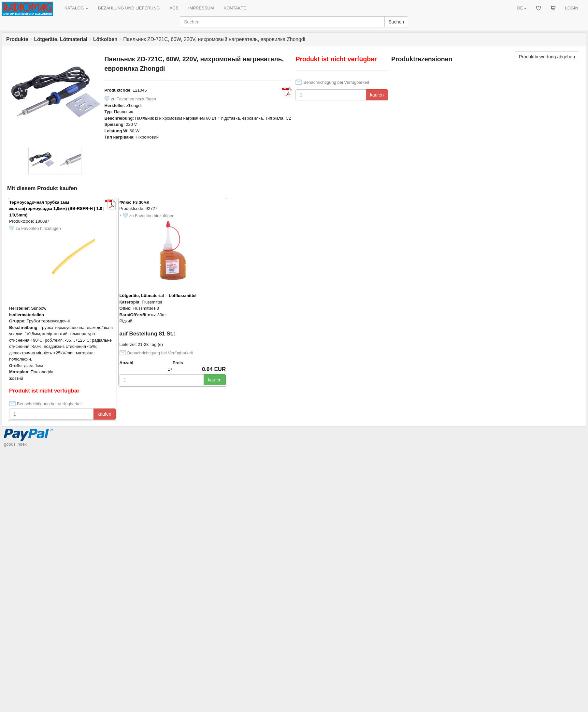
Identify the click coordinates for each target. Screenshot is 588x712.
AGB (174, 8)
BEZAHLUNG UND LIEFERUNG (129, 8)
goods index (15, 444)
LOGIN (572, 8)
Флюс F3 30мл (135, 202)
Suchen (396, 22)
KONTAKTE (235, 8)
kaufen (377, 95)
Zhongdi (134, 105)
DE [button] (522, 8)
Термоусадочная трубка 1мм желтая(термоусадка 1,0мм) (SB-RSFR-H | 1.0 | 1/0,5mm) (57, 209)
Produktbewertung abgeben (547, 57)
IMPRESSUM (201, 8)
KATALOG (76, 8)
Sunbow (39, 308)
